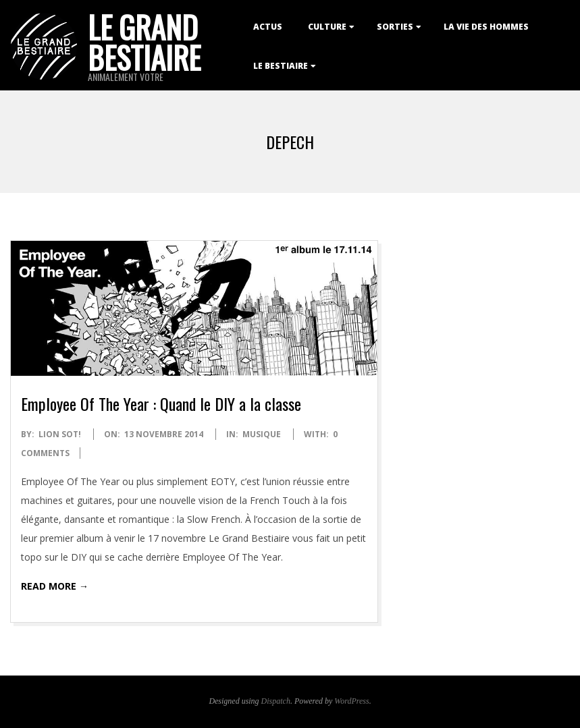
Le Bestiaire (281, 66)
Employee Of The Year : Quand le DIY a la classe (161, 403)
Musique (262, 434)
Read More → (55, 586)
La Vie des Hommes (486, 27)
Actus (268, 27)
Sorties (395, 27)
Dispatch (276, 701)
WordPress (351, 701)
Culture (327, 27)
